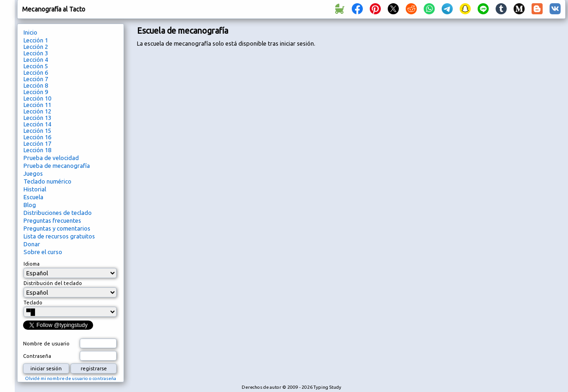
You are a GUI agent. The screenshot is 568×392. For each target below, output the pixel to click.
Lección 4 (36, 59)
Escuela (33, 197)
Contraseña (37, 356)
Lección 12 (37, 111)
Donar (32, 244)
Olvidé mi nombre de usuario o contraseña (71, 378)
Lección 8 (36, 85)
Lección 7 (36, 79)
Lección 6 (36, 72)
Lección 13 (37, 118)
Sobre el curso (43, 252)
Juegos (33, 173)
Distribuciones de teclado (58, 213)
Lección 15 (37, 131)
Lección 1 (36, 40)
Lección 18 (37, 150)
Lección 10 (37, 98)
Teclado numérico (47, 181)
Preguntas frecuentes (52, 220)
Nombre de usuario (46, 344)
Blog (30, 205)
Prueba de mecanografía (57, 166)
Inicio (30, 32)
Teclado (33, 303)
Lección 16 (37, 137)
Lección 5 (36, 66)
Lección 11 (37, 105)
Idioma (32, 264)
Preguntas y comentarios (57, 228)
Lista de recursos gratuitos (59, 236)
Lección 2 (36, 47)
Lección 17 (37, 143)
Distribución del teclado (53, 283)
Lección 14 (37, 124)
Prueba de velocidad (51, 158)
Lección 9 (36, 92)
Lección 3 (36, 53)
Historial (35, 189)
